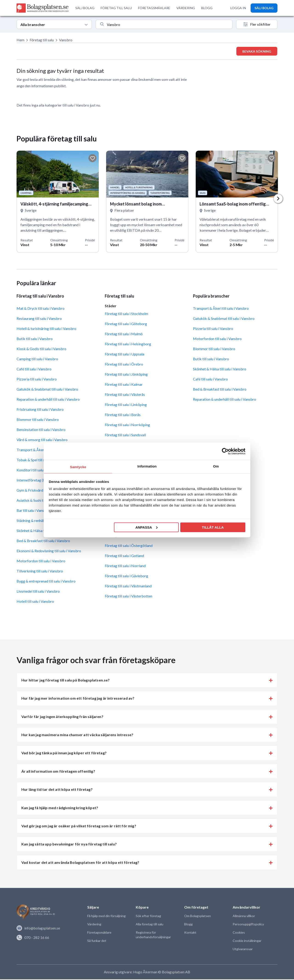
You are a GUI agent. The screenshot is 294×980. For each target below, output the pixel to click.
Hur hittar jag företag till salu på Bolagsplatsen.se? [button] (65, 681)
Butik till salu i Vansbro (35, 339)
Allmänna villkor (244, 917)
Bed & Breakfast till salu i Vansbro (43, 542)
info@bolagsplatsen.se (38, 929)
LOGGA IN (238, 8)
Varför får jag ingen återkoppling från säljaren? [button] (62, 717)
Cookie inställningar (247, 942)
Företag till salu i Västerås (125, 395)
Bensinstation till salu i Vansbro (41, 430)
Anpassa (146, 527)
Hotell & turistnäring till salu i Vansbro (46, 329)
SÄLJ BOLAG (85, 8)
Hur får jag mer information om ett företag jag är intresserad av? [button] (78, 699)
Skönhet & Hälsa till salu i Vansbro (220, 370)
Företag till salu (42, 40)
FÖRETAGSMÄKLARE (154, 8)
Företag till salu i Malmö (124, 334)
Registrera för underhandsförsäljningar (153, 936)
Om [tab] (216, 466)
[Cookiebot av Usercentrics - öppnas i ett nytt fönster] (225, 451)
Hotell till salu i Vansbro (35, 602)
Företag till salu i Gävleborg (126, 577)
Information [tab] (147, 466)
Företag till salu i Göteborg (126, 324)
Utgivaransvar (243, 950)
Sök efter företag (148, 917)
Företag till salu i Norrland (125, 567)
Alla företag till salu (149, 925)
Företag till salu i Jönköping (126, 375)
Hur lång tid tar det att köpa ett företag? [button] (57, 790)
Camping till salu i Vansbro (37, 360)
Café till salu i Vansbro (34, 370)
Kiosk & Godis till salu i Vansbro (41, 350)
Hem (20, 40)
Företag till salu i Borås (123, 415)
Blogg (188, 925)
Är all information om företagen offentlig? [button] (58, 772)
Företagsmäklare (99, 933)
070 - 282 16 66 (33, 938)
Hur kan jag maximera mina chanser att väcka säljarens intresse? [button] (77, 736)
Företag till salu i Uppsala (124, 355)
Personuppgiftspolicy (248, 925)
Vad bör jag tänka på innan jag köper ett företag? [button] (64, 754)
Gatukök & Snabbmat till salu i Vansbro (47, 390)
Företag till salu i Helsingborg (128, 345)
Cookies (239, 933)
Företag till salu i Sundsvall (125, 435)
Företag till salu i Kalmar (124, 385)
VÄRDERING (186, 8)
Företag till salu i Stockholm (126, 314)
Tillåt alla (213, 527)
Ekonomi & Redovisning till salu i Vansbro (49, 552)
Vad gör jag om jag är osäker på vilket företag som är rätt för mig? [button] (79, 827)
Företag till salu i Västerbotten (129, 597)
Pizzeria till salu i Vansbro (37, 380)
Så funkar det (97, 942)
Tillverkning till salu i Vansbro (40, 572)
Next (278, 199)
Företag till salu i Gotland (124, 556)
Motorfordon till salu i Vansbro (41, 562)
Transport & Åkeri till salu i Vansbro (221, 309)
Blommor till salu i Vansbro (38, 420)
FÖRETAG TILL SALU (116, 8)
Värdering (94, 925)
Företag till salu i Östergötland (129, 546)
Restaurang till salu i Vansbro (39, 319)
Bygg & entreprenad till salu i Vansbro (46, 582)
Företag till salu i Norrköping (127, 425)
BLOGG (207, 8)
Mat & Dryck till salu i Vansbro (41, 309)
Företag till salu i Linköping (126, 405)
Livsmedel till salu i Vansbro (38, 592)
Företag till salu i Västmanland (128, 587)
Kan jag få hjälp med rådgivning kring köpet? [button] (60, 808)
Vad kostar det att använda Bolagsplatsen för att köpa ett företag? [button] (80, 863)
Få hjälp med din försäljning (106, 917)
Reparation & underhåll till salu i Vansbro (48, 400)
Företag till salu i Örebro (124, 365)
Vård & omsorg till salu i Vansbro (42, 441)
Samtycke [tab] (78, 467)
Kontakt (190, 933)
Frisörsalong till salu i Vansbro (40, 410)
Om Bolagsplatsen (197, 917)
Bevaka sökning (257, 51)
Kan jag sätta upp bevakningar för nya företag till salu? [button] (69, 845)
